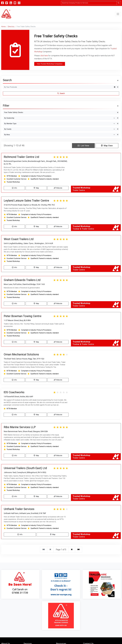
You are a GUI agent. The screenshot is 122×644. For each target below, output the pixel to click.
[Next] (72, 550)
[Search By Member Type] (60, 124)
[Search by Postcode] (58, 87)
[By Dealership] (60, 118)
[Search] (89, 3)
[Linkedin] (11, 3)
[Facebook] (2, 3)
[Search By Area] (60, 135)
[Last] (79, 550)
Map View (107, 146)
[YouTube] (15, 3)
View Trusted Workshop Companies (50, 64)
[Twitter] (7, 3)
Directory (11, 27)
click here (44, 56)
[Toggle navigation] (118, 14)
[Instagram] (19, 3)
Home (3, 27)
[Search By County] (60, 129)
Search (61, 93)
